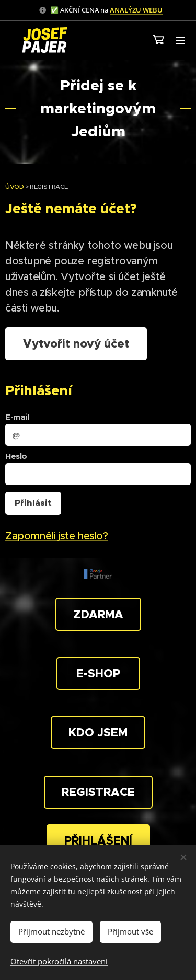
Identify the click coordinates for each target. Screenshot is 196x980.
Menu (180, 41)
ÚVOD (14, 186)
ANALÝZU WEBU (136, 10)
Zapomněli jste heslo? (57, 537)
